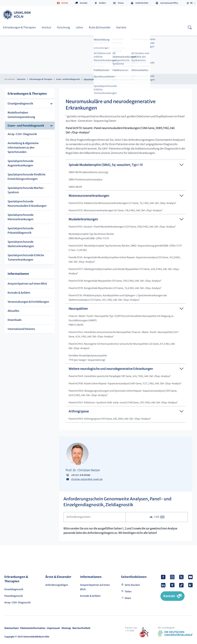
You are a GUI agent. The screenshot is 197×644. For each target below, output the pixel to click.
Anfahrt (102, 3)
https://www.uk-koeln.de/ (17, 15)
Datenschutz (12, 628)
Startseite (21, 79)
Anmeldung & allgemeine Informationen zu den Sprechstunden (23, 148)
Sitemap (66, 628)
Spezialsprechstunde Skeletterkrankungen (21, 244)
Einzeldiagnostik (14, 589)
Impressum (53, 628)
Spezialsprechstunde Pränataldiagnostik (21, 230)
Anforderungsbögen (57, 585)
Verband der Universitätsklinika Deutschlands (175, 634)
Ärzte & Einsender (100, 27)
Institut (46, 27)
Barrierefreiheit (81, 628)
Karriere (121, 27)
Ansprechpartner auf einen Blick (27, 284)
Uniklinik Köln (142, 3)
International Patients (21, 329)
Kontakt (84, 3)
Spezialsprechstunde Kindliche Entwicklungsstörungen (27, 177)
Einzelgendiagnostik (20, 104)
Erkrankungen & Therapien (19, 27)
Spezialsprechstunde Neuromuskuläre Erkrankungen (27, 204)
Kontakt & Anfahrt (19, 293)
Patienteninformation (33, 628)
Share (128, 598)
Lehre (79, 27)
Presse (121, 3)
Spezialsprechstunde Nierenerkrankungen (21, 217)
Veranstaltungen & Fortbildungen (28, 302)
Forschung (64, 27)
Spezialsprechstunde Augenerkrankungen (21, 163)
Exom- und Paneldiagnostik (68, 79)
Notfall (65, 3)
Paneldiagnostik (14, 596)
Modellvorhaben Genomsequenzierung (21, 115)
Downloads (15, 320)
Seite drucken (132, 585)
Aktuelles (13, 311)
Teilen (128, 591)
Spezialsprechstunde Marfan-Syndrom (26, 190)
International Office (169, 3)
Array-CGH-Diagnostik (22, 134)
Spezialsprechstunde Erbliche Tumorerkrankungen (26, 257)
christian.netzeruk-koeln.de (87, 479)
